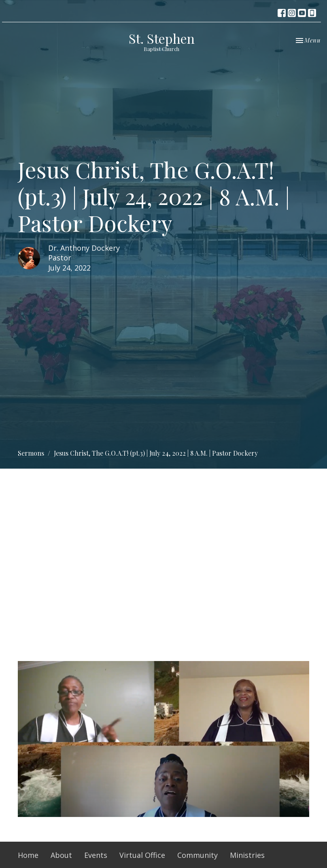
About (61, 855)
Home (28, 855)
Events (96, 855)
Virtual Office (142, 855)
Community (197, 855)
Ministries (247, 855)
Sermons (31, 453)
